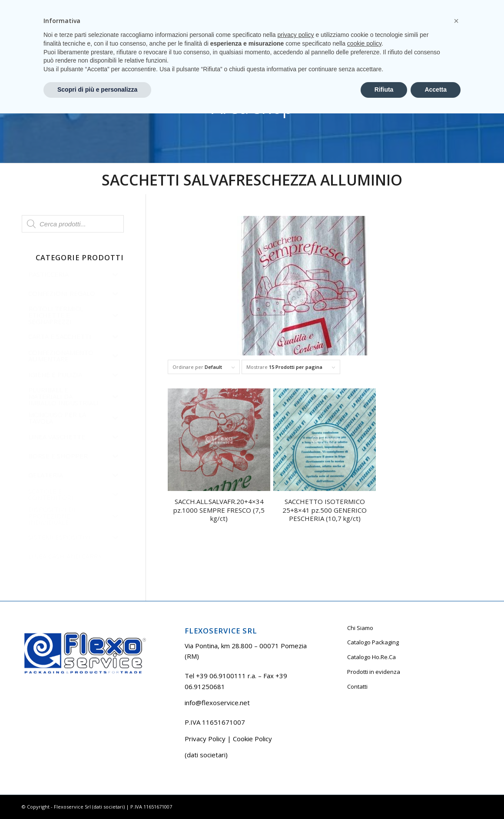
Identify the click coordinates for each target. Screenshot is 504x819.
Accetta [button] (436, 795)
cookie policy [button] (364, 749)
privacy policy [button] (296, 740)
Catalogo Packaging (373, 642)
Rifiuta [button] (384, 795)
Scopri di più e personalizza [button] (97, 795)
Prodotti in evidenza (374, 672)
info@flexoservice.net (217, 703)
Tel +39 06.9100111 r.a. (48, 6)
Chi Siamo (360, 628)
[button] (456, 726)
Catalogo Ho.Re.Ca (371, 657)
